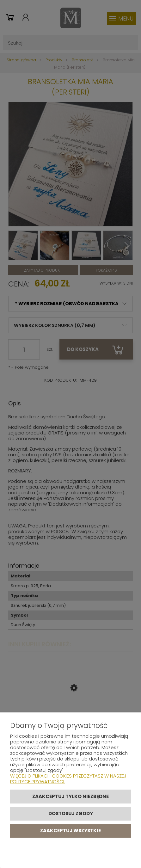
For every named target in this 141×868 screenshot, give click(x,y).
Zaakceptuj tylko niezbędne (70, 796)
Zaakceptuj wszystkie (70, 831)
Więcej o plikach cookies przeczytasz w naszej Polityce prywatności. (68, 779)
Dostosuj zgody (71, 813)
